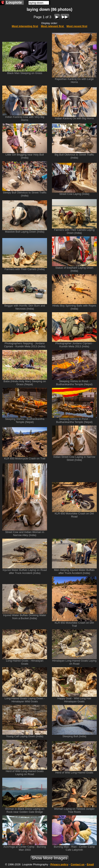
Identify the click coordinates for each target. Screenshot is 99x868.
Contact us (77, 864)
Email (90, 864)
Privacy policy (59, 864)
